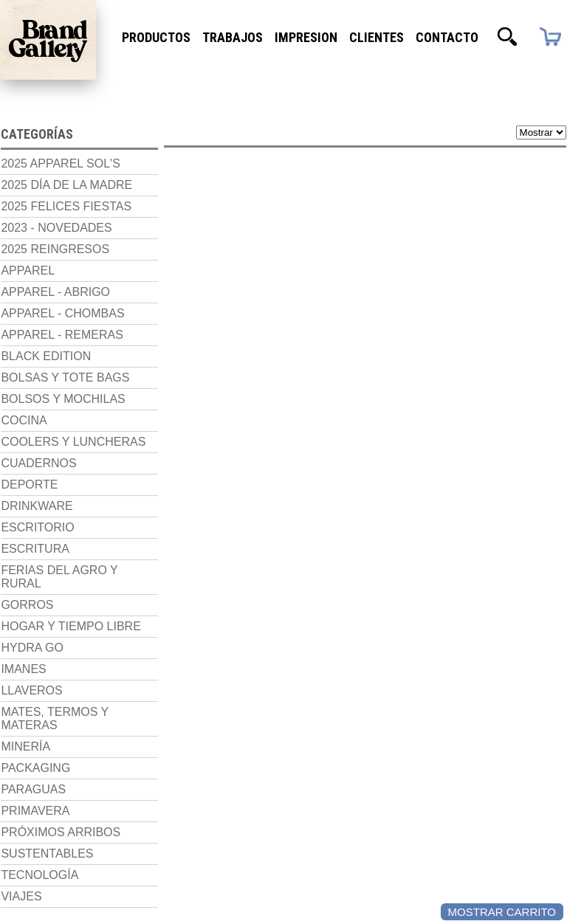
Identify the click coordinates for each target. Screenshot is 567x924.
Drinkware (36, 518)
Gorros (26, 617)
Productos (156, 37)
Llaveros (31, 703)
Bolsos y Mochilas (62, 398)
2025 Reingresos (54, 248)
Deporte (28, 497)
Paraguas (32, 802)
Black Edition (45, 355)
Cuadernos (38, 476)
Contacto (447, 37)
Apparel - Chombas (62, 313)
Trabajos (233, 37)
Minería (25, 759)
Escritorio (37, 540)
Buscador (507, 37)
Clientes (377, 37)
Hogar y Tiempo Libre (70, 639)
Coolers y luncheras (37, 448)
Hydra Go (31, 660)
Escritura (34, 561)
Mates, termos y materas (54, 731)
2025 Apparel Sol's (59, 163)
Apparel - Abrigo (55, 291)
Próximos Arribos (60, 845)
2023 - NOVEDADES (55, 227)
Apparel (27, 270)
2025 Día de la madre (66, 184)
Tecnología (39, 887)
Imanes (23, 682)
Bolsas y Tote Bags (64, 377)
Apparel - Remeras (61, 334)
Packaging (35, 780)
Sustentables (46, 866)
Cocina (23, 420)
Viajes (20, 909)
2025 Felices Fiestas (65, 206)
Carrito (550, 37)
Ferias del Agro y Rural (58, 589)
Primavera (34, 823)
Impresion (306, 37)
